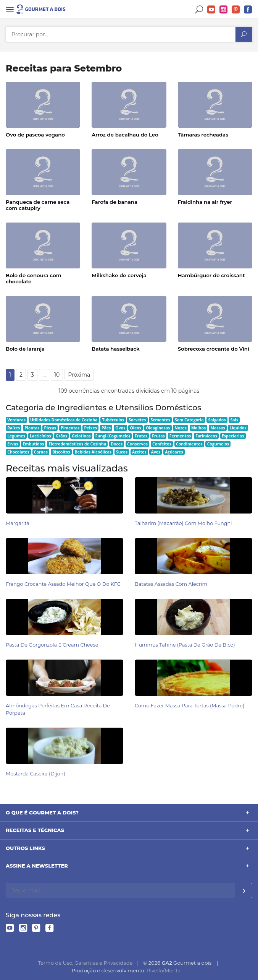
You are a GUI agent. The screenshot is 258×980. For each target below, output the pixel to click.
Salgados (217, 420)
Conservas (137, 444)
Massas (218, 428)
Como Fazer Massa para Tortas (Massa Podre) (189, 706)
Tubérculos (113, 420)
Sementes (160, 420)
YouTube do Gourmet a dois (211, 10)
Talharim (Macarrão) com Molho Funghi (183, 523)
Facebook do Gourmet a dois (248, 10)
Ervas (13, 444)
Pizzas (50, 428)
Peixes (90, 428)
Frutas (141, 436)
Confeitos (162, 444)
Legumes (16, 436)
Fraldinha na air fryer (205, 202)
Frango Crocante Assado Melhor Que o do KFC (63, 584)
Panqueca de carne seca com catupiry (38, 205)
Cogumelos (218, 444)
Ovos (120, 428)
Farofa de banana (114, 202)
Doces (117, 444)
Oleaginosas (158, 428)
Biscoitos (61, 452)
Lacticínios (40, 436)
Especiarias (233, 436)
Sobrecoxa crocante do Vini (214, 349)
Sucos (122, 452)
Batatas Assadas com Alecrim (171, 584)
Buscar (199, 10)
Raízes (14, 428)
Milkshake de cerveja (119, 275)
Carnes (41, 452)
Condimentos (189, 444)
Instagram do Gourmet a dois (224, 10)
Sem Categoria (189, 420)
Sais (235, 420)
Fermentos (180, 436)
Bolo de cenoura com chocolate (34, 278)
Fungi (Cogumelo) (113, 436)
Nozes (181, 428)
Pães (106, 428)
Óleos (135, 428)
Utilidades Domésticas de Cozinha (64, 420)
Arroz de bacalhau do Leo (125, 135)
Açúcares (174, 452)
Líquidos (238, 428)
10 (57, 375)
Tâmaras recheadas (203, 135)
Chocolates (18, 452)
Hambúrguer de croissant (211, 275)
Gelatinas (81, 436)
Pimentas (70, 428)
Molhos (198, 428)
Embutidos (33, 444)
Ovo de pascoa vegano (35, 135)
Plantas (32, 428)
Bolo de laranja (25, 349)
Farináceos (206, 436)
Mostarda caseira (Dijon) (35, 774)
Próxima (79, 375)
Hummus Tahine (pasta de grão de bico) (185, 645)
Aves (156, 452)
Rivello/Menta (164, 970)
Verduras (16, 420)
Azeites (139, 452)
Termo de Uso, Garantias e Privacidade (85, 963)
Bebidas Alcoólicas (93, 452)
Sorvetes (137, 420)
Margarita (18, 523)
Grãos (61, 436)
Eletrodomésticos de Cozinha (77, 444)
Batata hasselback (115, 349)
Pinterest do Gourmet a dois (236, 10)
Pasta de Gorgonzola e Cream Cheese (52, 645)
